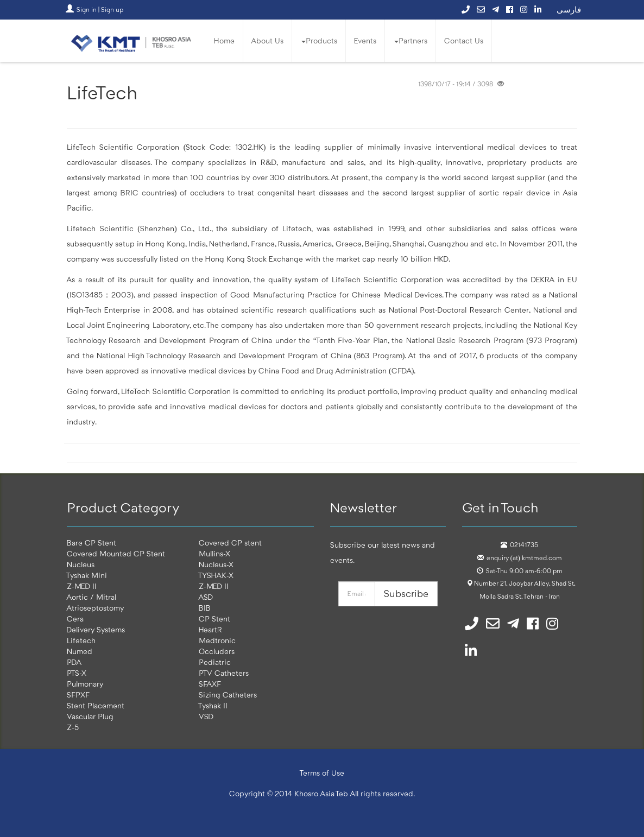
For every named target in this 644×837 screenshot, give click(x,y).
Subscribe (406, 594)
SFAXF (210, 684)
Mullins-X (214, 554)
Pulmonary (85, 684)
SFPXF (78, 695)
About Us (267, 41)
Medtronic (217, 641)
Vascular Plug (90, 716)
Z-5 (73, 727)
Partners (411, 41)
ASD (206, 597)
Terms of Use (322, 773)
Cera (75, 619)
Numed (80, 651)
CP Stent (214, 619)
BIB (205, 608)
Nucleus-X (216, 565)
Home (224, 41)
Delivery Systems (96, 630)
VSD (206, 716)
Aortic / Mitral (91, 597)
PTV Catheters (224, 673)
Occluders (217, 651)
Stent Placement (96, 706)
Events (365, 41)
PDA (74, 662)
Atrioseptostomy (95, 608)
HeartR (210, 630)
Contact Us (464, 41)
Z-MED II (82, 586)
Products (319, 41)
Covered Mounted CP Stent (116, 554)
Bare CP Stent (91, 543)
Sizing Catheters (228, 695)
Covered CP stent (230, 543)
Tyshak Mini (87, 575)
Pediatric (215, 662)
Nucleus (81, 565)
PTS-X (77, 673)
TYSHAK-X (216, 575)
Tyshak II (213, 706)
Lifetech (81, 641)
